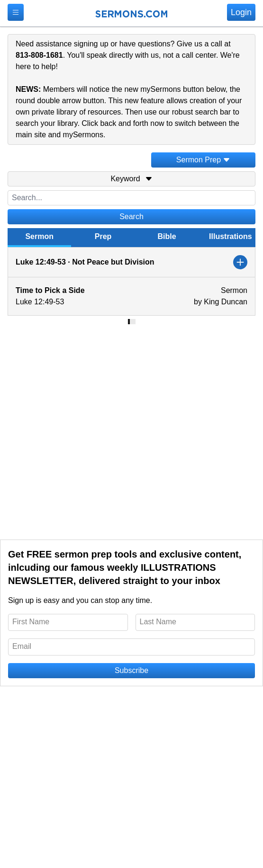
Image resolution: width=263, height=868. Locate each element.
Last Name (158, 622)
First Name (31, 622)
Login (241, 12)
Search (131, 217)
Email (22, 646)
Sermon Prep (203, 160)
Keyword (131, 179)
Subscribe (131, 670)
